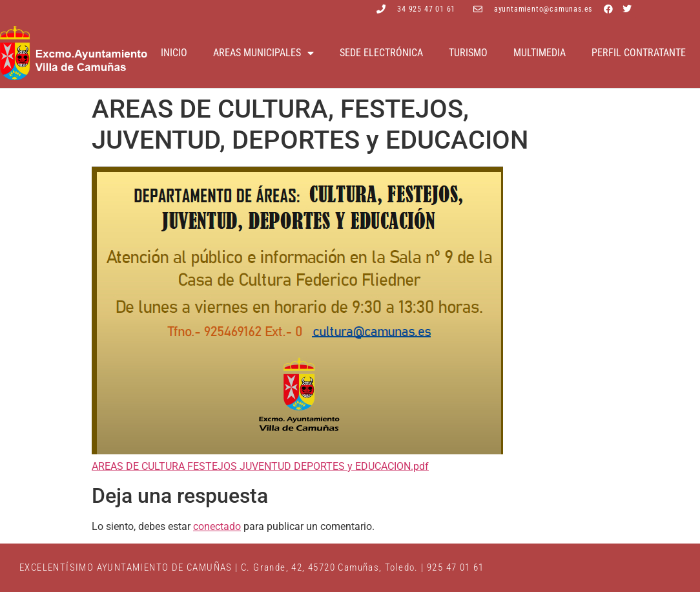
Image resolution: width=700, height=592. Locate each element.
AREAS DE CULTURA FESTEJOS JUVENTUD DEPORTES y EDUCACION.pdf (260, 466)
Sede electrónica (381, 53)
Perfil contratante (639, 53)
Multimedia (540, 53)
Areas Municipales (263, 53)
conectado (217, 526)
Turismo (468, 53)
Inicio (174, 53)
